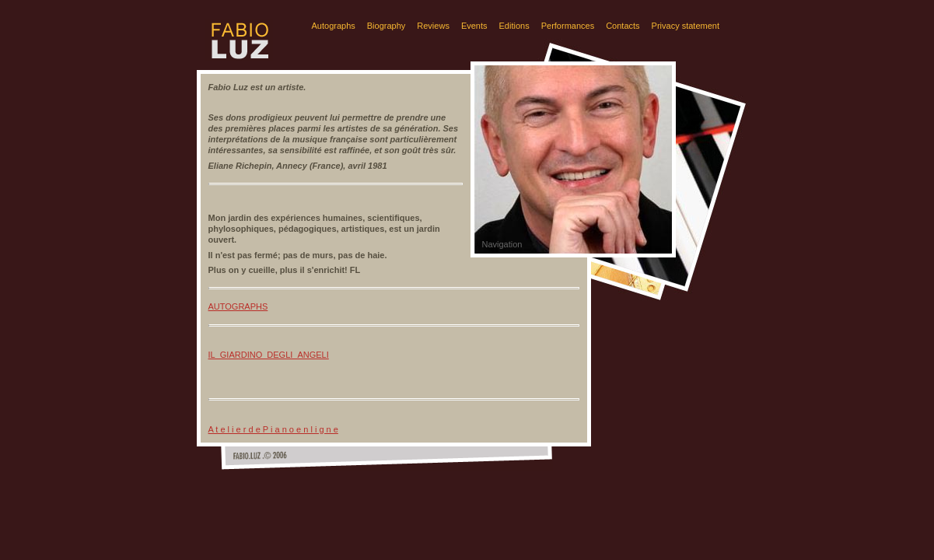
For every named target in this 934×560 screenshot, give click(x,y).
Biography (387, 26)
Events (474, 26)
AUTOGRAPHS (238, 306)
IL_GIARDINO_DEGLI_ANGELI (269, 355)
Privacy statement (686, 26)
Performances (568, 26)
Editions (514, 26)
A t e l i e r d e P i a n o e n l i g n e (273, 429)
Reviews (433, 26)
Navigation (502, 244)
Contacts (623, 26)
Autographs (334, 26)
